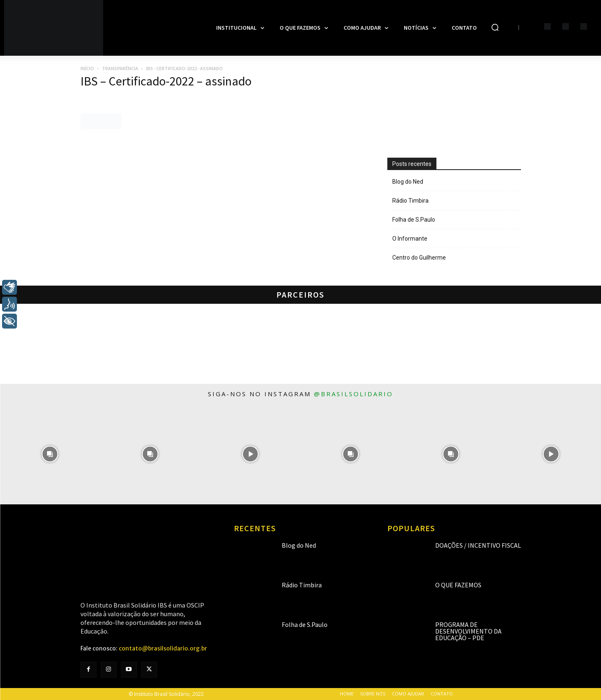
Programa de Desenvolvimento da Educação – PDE (468, 631)
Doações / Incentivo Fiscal (478, 545)
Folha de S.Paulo (414, 220)
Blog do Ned (408, 182)
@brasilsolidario (354, 394)
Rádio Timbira (410, 201)
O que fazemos (458, 585)
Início (87, 68)
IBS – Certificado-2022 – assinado (166, 81)
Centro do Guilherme (419, 258)
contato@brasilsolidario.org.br (163, 648)
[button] (495, 27)
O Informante (410, 239)
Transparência (120, 68)
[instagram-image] (50, 454)
